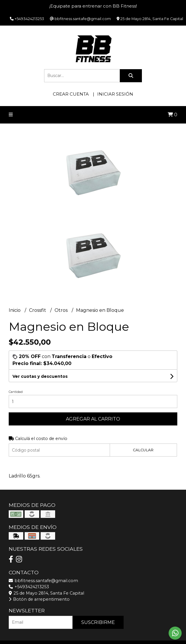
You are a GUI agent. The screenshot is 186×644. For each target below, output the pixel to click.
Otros (62, 310)
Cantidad (16, 392)
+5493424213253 (29, 587)
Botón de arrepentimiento (39, 599)
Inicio (15, 310)
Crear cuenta (71, 94)
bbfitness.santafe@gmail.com (43, 581)
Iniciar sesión (115, 94)
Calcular (143, 450)
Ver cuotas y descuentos (40, 376)
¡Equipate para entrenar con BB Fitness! (93, 6)
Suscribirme (98, 622)
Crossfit (38, 310)
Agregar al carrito (93, 419)
